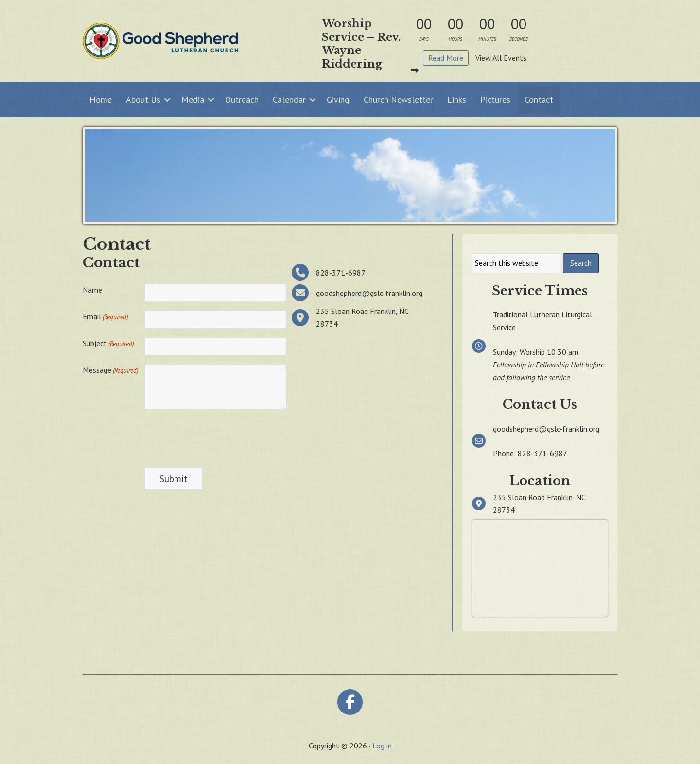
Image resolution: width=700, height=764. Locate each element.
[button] (167, 99)
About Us (143, 99)
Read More (446, 58)
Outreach (242, 99)
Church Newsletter (398, 99)
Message (110, 370)
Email (105, 317)
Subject (108, 344)
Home (101, 99)
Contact (539, 99)
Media (193, 99)
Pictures (495, 99)
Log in (382, 746)
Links (457, 99)
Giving (338, 99)
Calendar (289, 99)
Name (92, 290)
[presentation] (218, 437)
